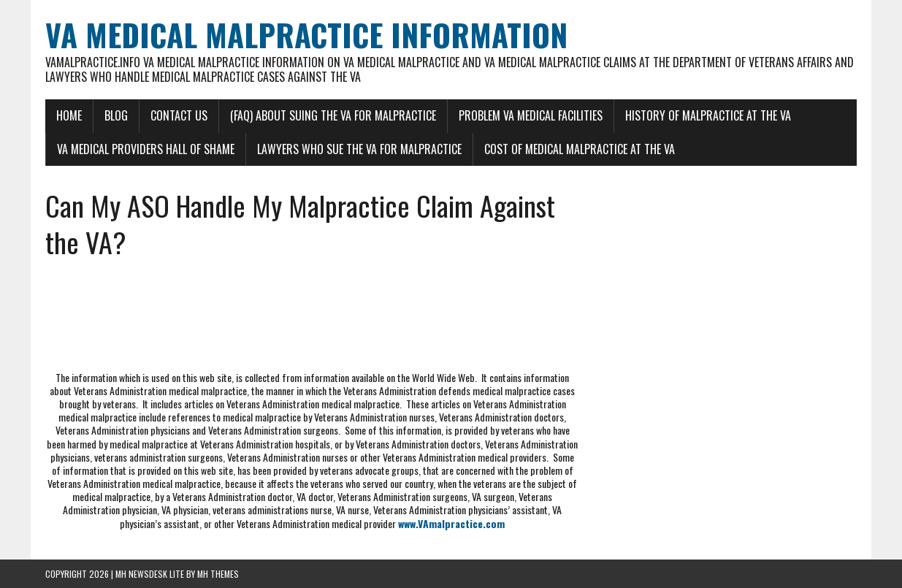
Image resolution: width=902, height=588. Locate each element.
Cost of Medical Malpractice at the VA (580, 149)
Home (69, 115)
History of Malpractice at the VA (708, 115)
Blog (116, 115)
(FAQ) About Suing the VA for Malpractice (333, 115)
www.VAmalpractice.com (451, 523)
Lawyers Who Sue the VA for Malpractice (359, 149)
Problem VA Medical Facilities (531, 115)
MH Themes (218, 574)
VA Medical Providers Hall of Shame (146, 149)
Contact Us (179, 115)
